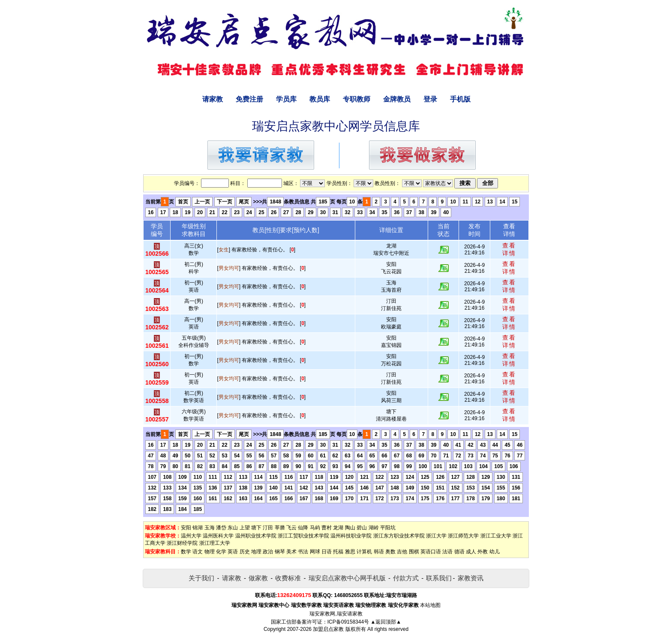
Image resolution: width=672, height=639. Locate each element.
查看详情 (509, 249)
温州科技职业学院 (351, 536)
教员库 (320, 99)
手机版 (460, 99)
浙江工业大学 (496, 536)
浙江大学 (436, 536)
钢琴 (280, 552)
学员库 (286, 99)
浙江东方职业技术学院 (399, 536)
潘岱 (221, 528)
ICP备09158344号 (348, 622)
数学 (186, 552)
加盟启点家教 (328, 629)
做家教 (258, 578)
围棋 (414, 552)
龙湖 (338, 528)
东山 (233, 528)
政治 (268, 552)
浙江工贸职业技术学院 (303, 536)
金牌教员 (397, 99)
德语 (459, 552)
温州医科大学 (218, 536)
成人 (471, 552)
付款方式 (406, 578)
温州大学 (191, 536)
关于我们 (201, 578)
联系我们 (439, 578)
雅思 (350, 552)
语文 (198, 552)
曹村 (327, 528)
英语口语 (431, 552)
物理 (210, 552)
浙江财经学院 (182, 543)
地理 (256, 552)
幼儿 (495, 552)
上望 (245, 528)
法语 (447, 552)
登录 (430, 99)
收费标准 (288, 578)
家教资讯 (471, 578)
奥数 (390, 552)
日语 (327, 552)
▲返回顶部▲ (386, 622)
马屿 (315, 528)
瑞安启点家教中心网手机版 (347, 578)
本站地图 (430, 605)
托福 (338, 552)
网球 (315, 552)
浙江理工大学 (215, 543)
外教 (483, 552)
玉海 (210, 528)
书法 (303, 552)
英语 (233, 552)
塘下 (256, 528)
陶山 (350, 528)
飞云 (291, 528)
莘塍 (280, 528)
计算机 (364, 552)
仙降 (303, 528)
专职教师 (357, 99)
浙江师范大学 (463, 536)
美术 (291, 552)
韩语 (379, 552)
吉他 (402, 552)
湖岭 (374, 528)
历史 (245, 552)
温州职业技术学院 (256, 536)
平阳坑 (388, 528)
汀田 (268, 528)
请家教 (213, 99)
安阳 (186, 528)
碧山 (362, 528)
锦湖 (198, 528)
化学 (221, 552)
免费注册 (249, 99)
